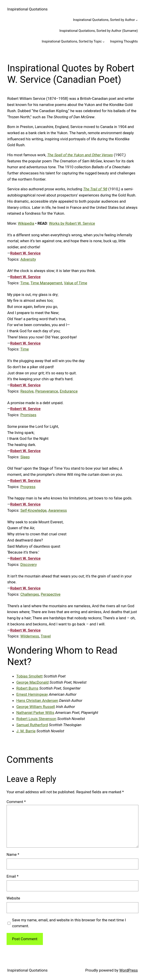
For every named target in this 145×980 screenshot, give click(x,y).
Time (25, 283)
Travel (46, 636)
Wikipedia (26, 223)
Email (13, 876)
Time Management (46, 283)
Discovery (29, 564)
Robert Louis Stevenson (36, 719)
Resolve (27, 391)
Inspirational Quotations (27, 9)
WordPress (129, 970)
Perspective (50, 594)
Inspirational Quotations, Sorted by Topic (72, 41)
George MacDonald (32, 682)
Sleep (25, 457)
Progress (28, 487)
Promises (28, 415)
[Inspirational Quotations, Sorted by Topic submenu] (104, 42)
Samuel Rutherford (32, 725)
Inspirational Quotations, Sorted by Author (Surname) (99, 31)
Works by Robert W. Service (72, 223)
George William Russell (36, 707)
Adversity (28, 259)
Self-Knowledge (34, 510)
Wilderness (30, 636)
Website (13, 898)
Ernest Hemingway (32, 694)
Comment (16, 802)
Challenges (30, 594)
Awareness (58, 510)
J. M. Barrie (26, 731)
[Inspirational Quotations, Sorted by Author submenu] (137, 20)
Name (13, 854)
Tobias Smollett (29, 676)
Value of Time (76, 283)
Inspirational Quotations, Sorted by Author (104, 20)
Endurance (69, 391)
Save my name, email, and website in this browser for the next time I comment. (69, 923)
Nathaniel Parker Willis (35, 713)
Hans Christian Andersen (37, 700)
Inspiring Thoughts (124, 41)
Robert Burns (27, 688)
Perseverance (47, 391)
